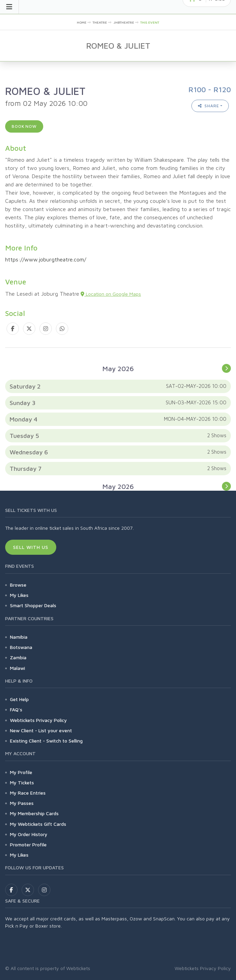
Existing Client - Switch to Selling (46, 741)
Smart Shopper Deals (33, 605)
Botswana (21, 647)
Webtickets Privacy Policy (38, 720)
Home (82, 22)
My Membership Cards (34, 813)
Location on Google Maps (111, 294)
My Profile (21, 772)
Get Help (19, 699)
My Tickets (22, 782)
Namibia (19, 637)
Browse (18, 585)
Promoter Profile (28, 844)
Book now (24, 126)
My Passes (22, 803)
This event (150, 22)
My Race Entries (28, 793)
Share (209, 106)
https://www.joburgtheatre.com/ (46, 259)
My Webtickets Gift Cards (38, 824)
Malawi (17, 668)
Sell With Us (31, 547)
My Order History (29, 834)
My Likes (19, 595)
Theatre (100, 22)
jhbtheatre (124, 22)
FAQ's (16, 709)
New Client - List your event (41, 730)
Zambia (18, 657)
